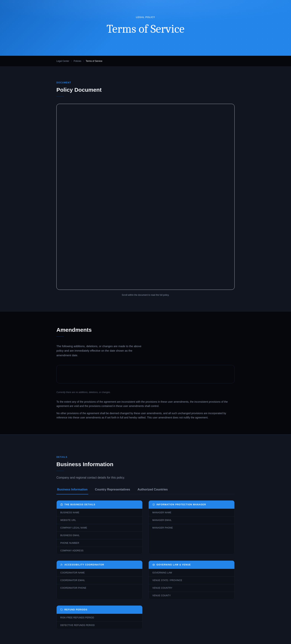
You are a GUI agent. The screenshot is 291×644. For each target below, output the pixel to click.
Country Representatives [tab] (113, 489)
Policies (77, 61)
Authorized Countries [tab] (153, 489)
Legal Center (63, 61)
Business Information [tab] (72, 489)
